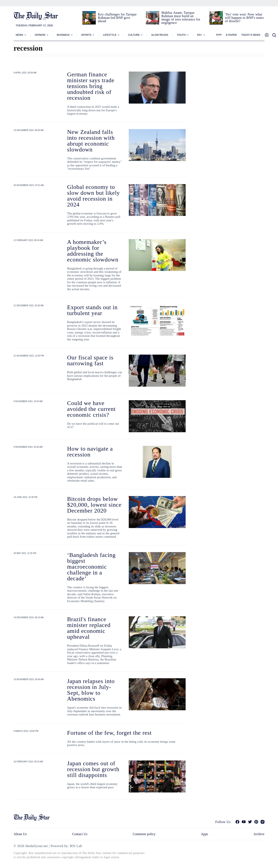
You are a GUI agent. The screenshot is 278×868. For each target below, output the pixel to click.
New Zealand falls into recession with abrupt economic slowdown (91, 141)
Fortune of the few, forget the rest (109, 733)
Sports (86, 35)
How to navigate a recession (90, 452)
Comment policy (144, 834)
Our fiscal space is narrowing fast (90, 360)
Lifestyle (110, 35)
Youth (181, 35)
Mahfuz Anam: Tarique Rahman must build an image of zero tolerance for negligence (181, 18)
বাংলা (219, 35)
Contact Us (80, 834)
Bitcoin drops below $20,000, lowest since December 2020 (94, 505)
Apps (204, 834)
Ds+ (200, 35)
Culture (134, 35)
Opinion (40, 35)
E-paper (231, 35)
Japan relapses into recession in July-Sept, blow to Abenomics (91, 690)
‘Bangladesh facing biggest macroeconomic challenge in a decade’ (91, 567)
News (19, 35)
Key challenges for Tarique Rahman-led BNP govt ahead (117, 18)
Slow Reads (160, 35)
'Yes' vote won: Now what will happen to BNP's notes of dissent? (244, 18)
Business (63, 35)
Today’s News (251, 35)
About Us (20, 834)
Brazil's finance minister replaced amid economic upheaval (89, 628)
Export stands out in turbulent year (92, 310)
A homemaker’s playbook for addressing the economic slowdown (93, 251)
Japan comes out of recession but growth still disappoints (93, 769)
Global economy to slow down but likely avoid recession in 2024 (93, 196)
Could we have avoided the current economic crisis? (91, 409)
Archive (259, 834)
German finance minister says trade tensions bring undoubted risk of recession (91, 86)
